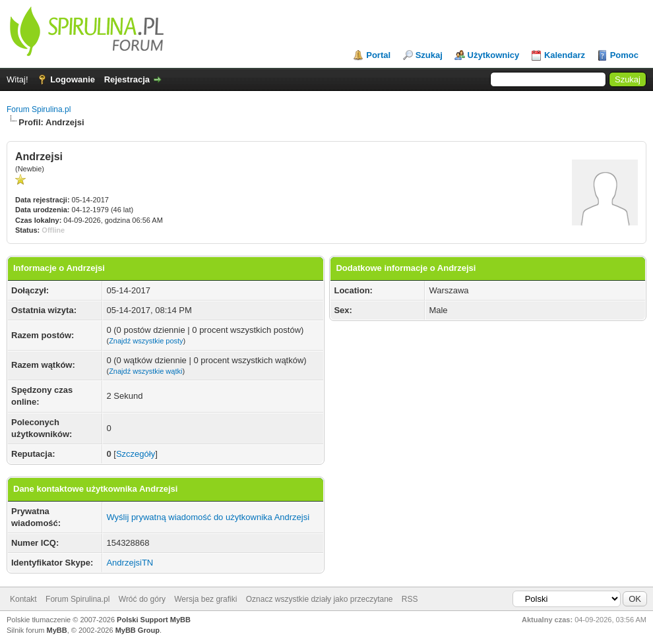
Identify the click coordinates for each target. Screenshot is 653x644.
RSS (410, 599)
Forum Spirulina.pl (39, 109)
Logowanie (73, 79)
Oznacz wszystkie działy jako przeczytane (320, 599)
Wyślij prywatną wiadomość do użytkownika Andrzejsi (208, 517)
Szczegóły (136, 454)
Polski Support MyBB (154, 620)
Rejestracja (127, 79)
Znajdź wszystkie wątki (145, 371)
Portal (378, 55)
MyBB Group (138, 630)
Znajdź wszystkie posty (146, 341)
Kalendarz (565, 55)
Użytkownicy (494, 55)
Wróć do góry (142, 599)
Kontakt (23, 599)
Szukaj (429, 55)
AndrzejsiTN (130, 563)
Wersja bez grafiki (205, 599)
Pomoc (624, 55)
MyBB (57, 630)
